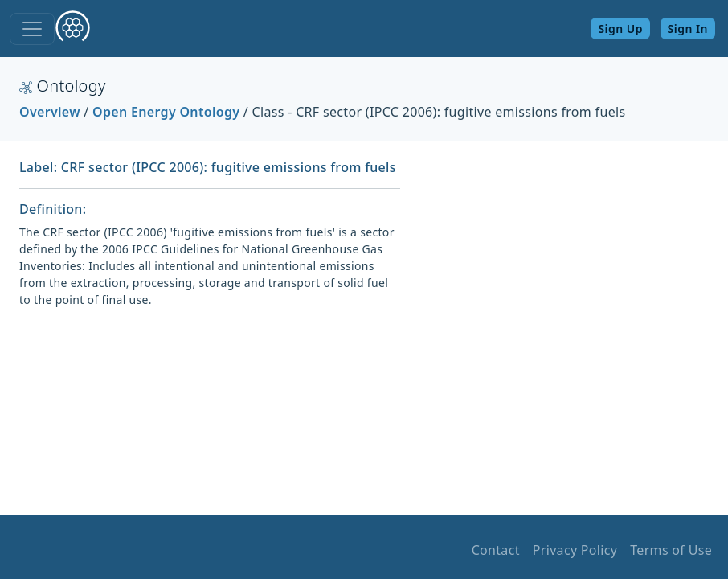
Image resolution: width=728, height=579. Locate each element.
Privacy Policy (575, 550)
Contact (496, 550)
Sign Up (620, 29)
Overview (50, 112)
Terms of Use (671, 550)
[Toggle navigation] (32, 29)
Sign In (688, 29)
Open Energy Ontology (166, 112)
